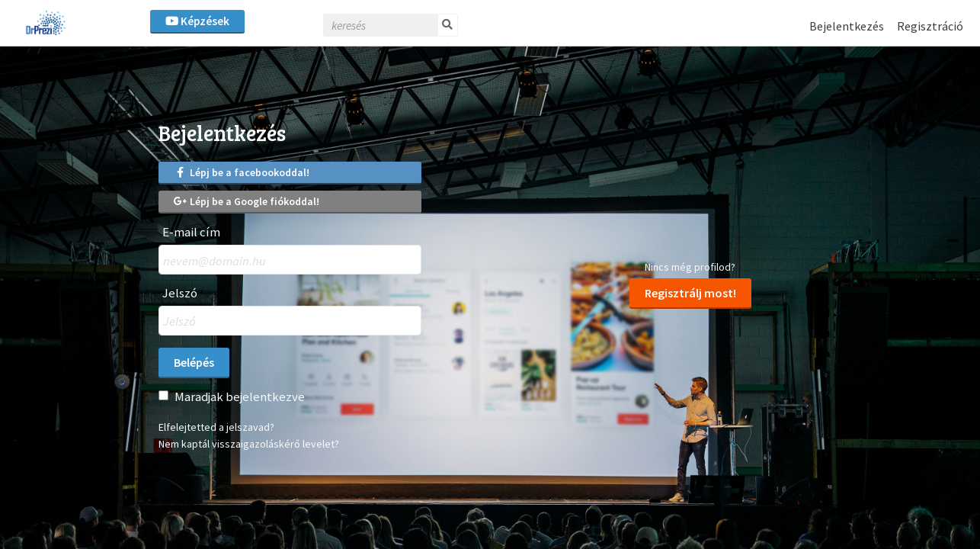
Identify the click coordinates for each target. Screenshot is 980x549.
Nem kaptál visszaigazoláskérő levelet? (249, 444)
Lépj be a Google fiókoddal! (247, 201)
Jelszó (180, 293)
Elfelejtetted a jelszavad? (216, 427)
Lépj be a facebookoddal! (242, 172)
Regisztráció (930, 26)
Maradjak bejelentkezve (240, 396)
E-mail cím (191, 232)
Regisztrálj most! (690, 293)
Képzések (197, 21)
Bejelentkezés (847, 26)
